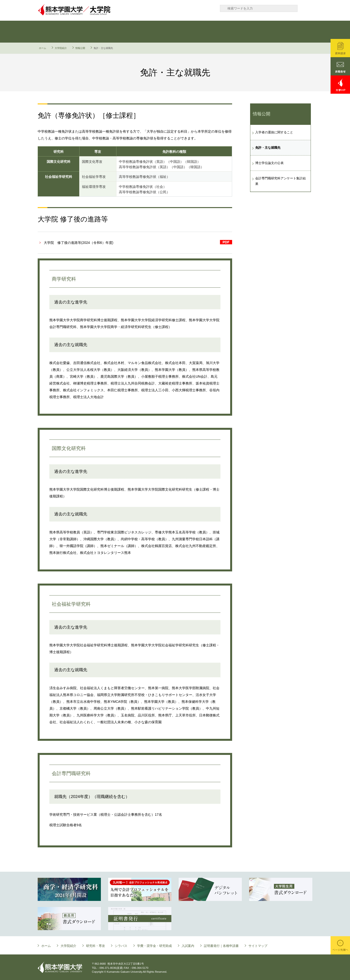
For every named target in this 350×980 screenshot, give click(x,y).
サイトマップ (258, 946)
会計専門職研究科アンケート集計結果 (280, 181)
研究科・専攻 (105, 32)
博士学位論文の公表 (269, 163)
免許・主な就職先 (268, 148)
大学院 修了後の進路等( (79, 243)
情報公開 (80, 48)
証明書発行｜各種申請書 (289, 32)
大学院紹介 (61, 48)
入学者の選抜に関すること (274, 132)
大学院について (58, 32)
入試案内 (243, 32)
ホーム (43, 48)
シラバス (151, 32)
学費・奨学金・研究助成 (197, 32)
